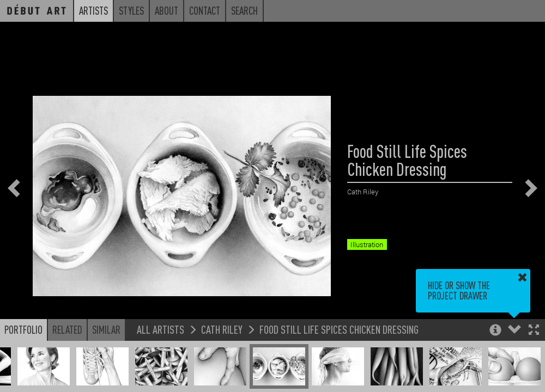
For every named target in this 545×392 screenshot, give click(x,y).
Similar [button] (106, 329)
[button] (534, 331)
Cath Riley (222, 329)
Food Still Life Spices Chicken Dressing (339, 329)
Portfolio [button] (23, 329)
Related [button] (67, 329)
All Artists (161, 329)
